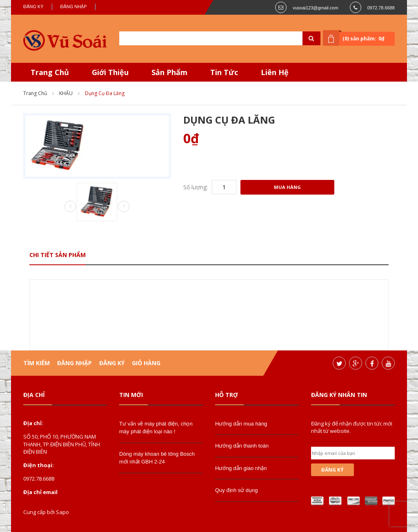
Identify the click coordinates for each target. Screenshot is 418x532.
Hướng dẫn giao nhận (241, 468)
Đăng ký (33, 7)
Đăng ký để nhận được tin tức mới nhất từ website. (352, 427)
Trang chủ (35, 93)
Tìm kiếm (37, 363)
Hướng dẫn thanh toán (242, 446)
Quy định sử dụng (237, 490)
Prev (70, 207)
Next (124, 206)
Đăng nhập (74, 7)
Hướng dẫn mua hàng (241, 424)
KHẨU (66, 93)
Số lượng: (196, 187)
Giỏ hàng (146, 363)
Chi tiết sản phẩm (58, 255)
